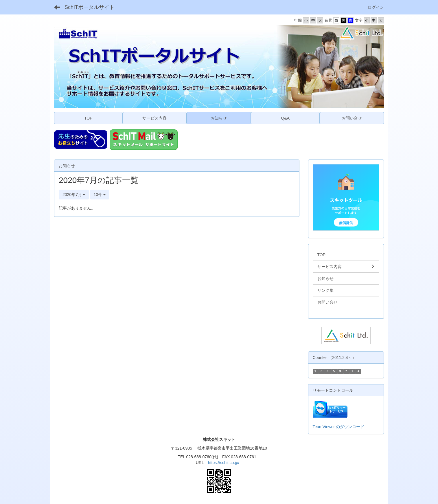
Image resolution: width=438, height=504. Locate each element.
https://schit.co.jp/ (224, 463)
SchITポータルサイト (90, 7)
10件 (100, 195)
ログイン (376, 7)
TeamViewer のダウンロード (339, 427)
